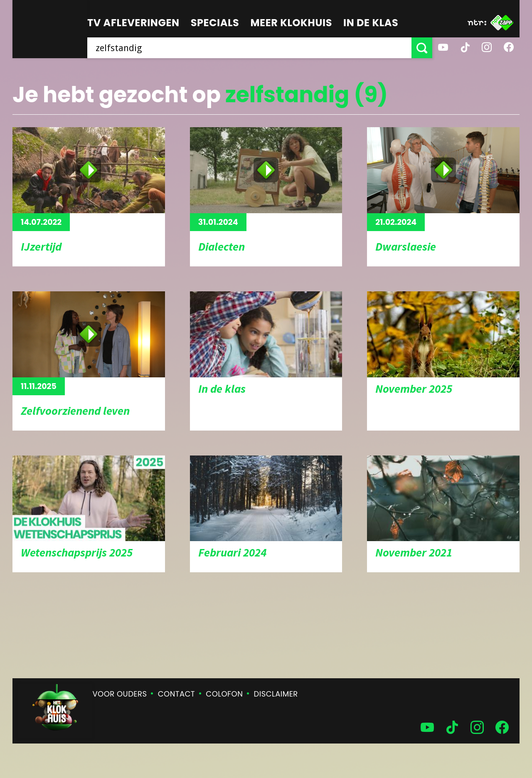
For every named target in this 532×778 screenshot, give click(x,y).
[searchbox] (249, 48)
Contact (176, 694)
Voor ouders (120, 694)
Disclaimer (276, 694)
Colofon (224, 694)
